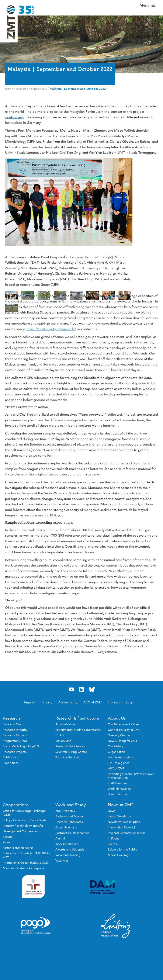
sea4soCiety (14, 117)
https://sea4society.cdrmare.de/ (51, 352)
